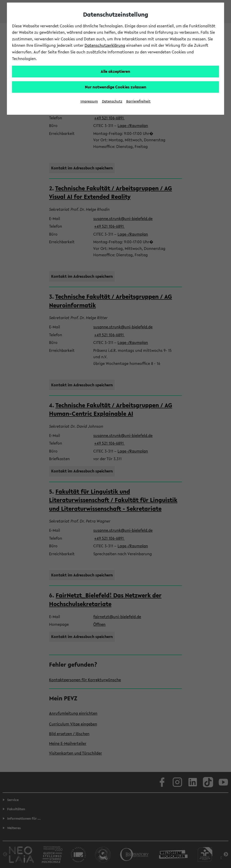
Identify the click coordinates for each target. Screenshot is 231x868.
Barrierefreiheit (138, 101)
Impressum (89, 101)
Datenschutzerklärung (105, 45)
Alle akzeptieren (115, 71)
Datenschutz (112, 101)
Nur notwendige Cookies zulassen (116, 87)
